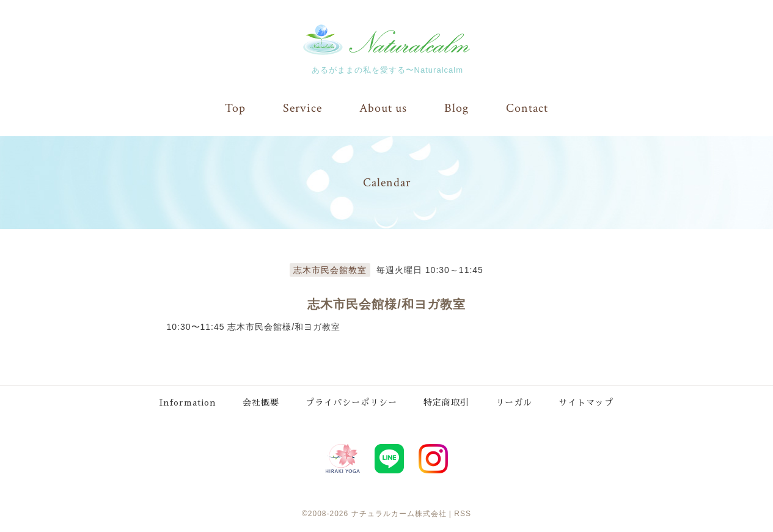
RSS (463, 514)
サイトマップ (586, 403)
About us (383, 108)
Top (235, 108)
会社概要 (261, 403)
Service (302, 108)
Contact (527, 108)
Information (188, 403)
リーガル (514, 403)
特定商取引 (446, 403)
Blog (456, 108)
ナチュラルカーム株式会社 (399, 514)
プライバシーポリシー (351, 403)
